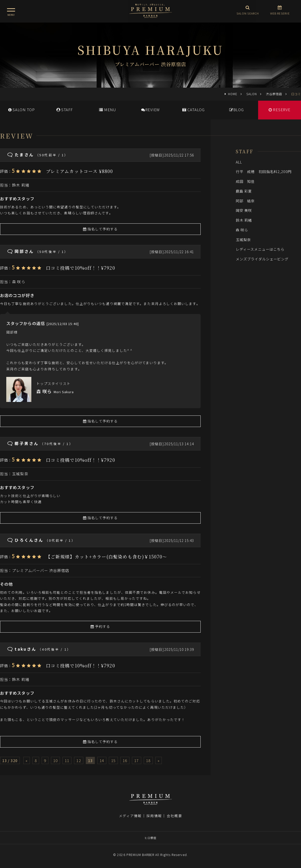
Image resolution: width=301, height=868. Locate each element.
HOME (233, 94)
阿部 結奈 (245, 201)
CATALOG (194, 110)
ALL (239, 162)
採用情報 (154, 816)
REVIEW (150, 110)
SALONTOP (22, 110)
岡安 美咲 (244, 210)
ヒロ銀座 (150, 838)
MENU (107, 110)
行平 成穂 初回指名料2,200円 (264, 171)
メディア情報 (130, 816)
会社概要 (174, 816)
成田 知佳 (245, 181)
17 (136, 760)
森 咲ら (19, 282)
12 (79, 760)
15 (113, 760)
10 (55, 760)
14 (102, 760)
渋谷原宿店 (274, 94)
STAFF (65, 110)
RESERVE (280, 110)
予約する (100, 626)
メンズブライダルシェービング (262, 259)
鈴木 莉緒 (21, 185)
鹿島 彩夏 (244, 191)
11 (67, 760)
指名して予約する (100, 229)
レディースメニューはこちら (260, 249)
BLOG (237, 110)
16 (125, 760)
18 (148, 760)
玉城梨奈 (20, 474)
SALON (252, 94)
